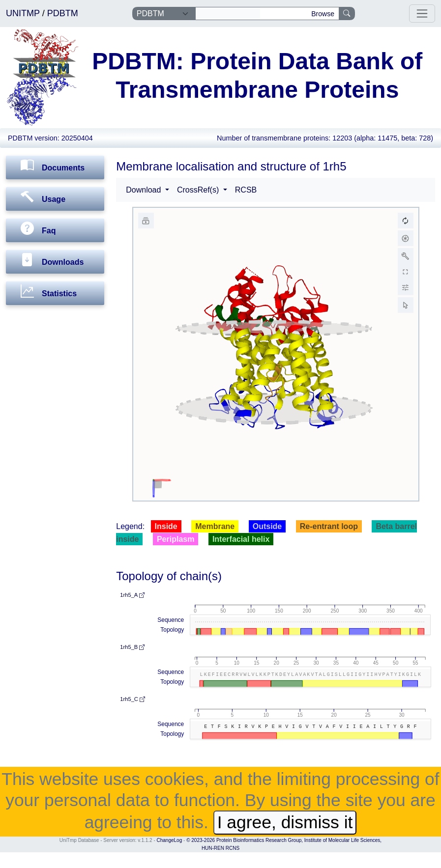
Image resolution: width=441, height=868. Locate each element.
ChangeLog (170, 840)
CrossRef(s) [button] (199, 190)
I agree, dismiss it (285, 822)
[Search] (228, 14)
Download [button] (145, 190)
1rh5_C (132, 699)
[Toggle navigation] (422, 14)
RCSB (246, 190)
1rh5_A (132, 595)
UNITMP (24, 13)
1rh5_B (132, 647)
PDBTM (63, 13)
